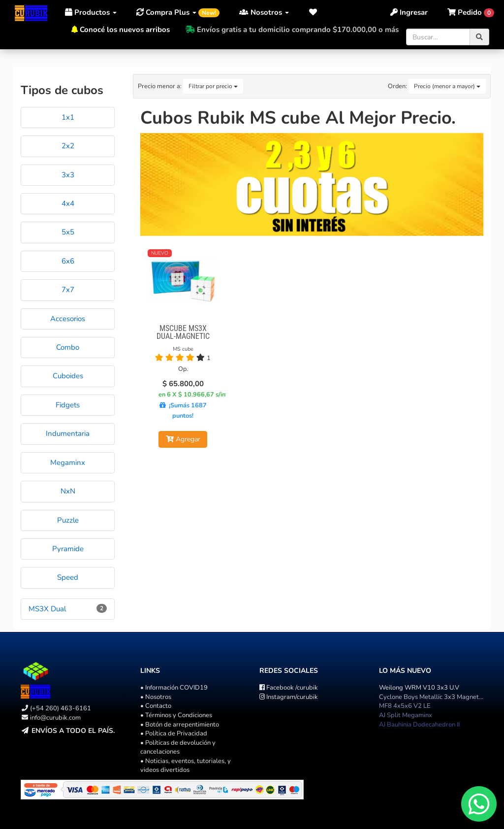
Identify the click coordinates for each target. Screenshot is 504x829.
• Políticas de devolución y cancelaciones (178, 747)
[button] (313, 12)
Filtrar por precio (213, 86)
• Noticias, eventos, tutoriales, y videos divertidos (186, 766)
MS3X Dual (47, 609)
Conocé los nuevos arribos (125, 30)
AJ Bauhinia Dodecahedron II (419, 725)
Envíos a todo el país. (73, 731)
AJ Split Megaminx (406, 715)
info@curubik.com (55, 718)
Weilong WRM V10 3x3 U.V (419, 688)
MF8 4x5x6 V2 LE (405, 706)
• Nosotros (156, 697)
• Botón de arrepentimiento (180, 725)
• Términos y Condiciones (176, 715)
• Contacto (156, 706)
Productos (91, 12)
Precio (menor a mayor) (447, 86)
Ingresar (409, 12)
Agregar (183, 439)
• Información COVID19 (174, 688)
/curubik (289, 688)
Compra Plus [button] (178, 12)
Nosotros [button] (264, 12)
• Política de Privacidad (174, 733)
